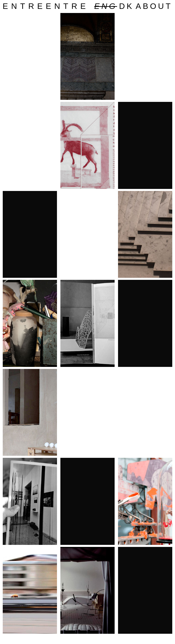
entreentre (46, 6)
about (154, 6)
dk (126, 6)
